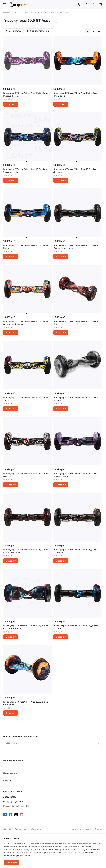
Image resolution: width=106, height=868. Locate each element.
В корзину (11, 104)
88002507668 (10, 797)
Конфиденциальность (81, 829)
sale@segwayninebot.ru (15, 801)
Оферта (98, 829)
